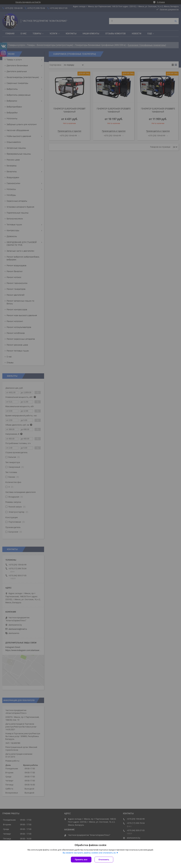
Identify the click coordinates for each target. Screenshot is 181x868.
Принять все (81, 860)
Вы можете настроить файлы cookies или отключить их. (89, 853)
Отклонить (104, 860)
